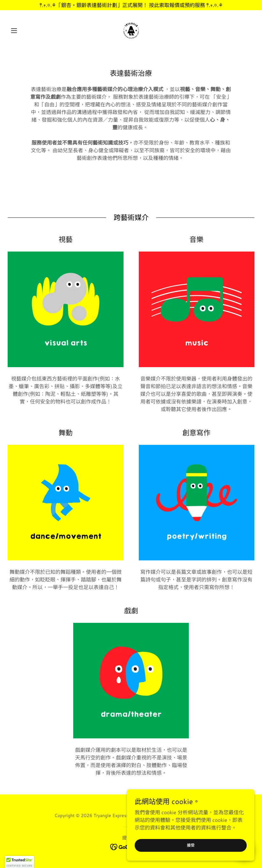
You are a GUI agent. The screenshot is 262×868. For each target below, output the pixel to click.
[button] (26, 31)
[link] (131, 31)
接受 (191, 845)
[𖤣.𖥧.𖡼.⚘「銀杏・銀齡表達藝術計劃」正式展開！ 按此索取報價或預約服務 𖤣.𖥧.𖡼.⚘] (131, 5)
